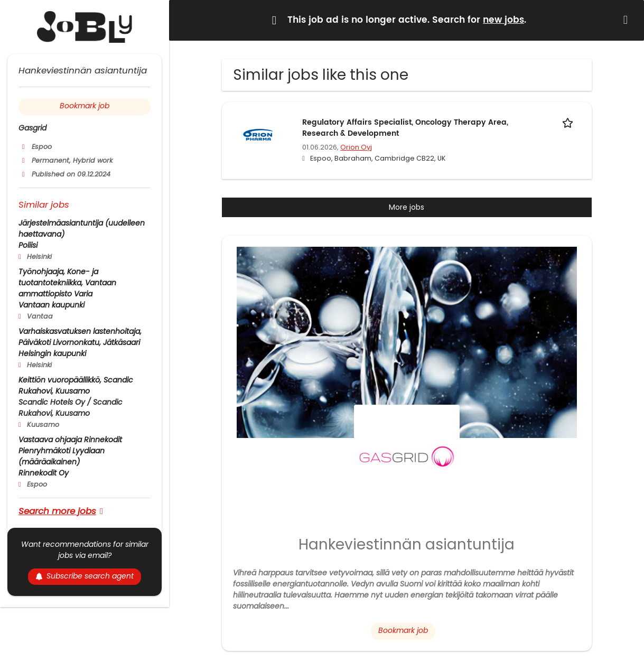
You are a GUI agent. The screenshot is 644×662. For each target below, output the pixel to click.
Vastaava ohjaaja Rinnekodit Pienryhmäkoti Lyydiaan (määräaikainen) (70, 451)
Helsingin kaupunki (52, 353)
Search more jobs (57, 511)
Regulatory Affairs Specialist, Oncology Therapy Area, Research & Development (405, 128)
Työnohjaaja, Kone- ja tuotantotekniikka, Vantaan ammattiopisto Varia (67, 283)
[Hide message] (628, 20)
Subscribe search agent (85, 576)
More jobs (407, 207)
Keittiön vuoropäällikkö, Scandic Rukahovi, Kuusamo (76, 385)
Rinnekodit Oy (44, 473)
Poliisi (28, 245)
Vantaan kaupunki (52, 305)
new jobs (503, 20)
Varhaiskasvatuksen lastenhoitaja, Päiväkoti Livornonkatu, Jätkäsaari (80, 337)
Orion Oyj (356, 147)
